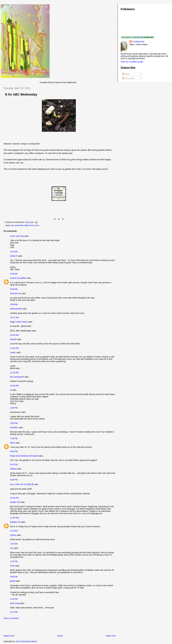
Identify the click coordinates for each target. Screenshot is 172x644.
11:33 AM (14, 373)
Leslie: (13, 352)
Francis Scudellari (18, 278)
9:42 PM (14, 464)
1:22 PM (14, 561)
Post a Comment (11, 618)
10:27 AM (14, 317)
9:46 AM (14, 577)
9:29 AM (14, 274)
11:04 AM (14, 348)
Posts (126, 74)
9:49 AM (14, 289)
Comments (128, 78)
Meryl (13, 443)
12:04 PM (14, 386)
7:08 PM (14, 438)
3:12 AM (14, 612)
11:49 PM (14, 518)
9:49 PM (14, 480)
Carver (13, 535)
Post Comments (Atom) (27, 641)
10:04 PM (14, 498)
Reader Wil (15, 502)
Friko (12, 566)
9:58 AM (14, 304)
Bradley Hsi (15, 522)
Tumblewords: (138, 42)
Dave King (15, 603)
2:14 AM (14, 531)
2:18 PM (14, 599)
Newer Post (9, 636)
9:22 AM (14, 252)
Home (60, 636)
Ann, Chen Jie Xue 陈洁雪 (22, 484)
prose (37, 225)
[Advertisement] (34, 628)
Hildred (13, 469)
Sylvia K (14, 256)
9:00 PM (14, 451)
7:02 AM (14, 544)
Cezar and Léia (17, 236)
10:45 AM (14, 335)
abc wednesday (17, 225)
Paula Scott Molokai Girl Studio (24, 456)
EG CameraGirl (17, 377)
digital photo (29, 225)
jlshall (13, 581)
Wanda (13, 339)
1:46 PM (14, 408)
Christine (14, 428)
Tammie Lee (16, 293)
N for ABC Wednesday (21, 95)
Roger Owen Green (19, 322)
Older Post (111, 636)
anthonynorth (16, 309)
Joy (12, 548)
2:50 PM (14, 423)
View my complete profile (132, 62)
